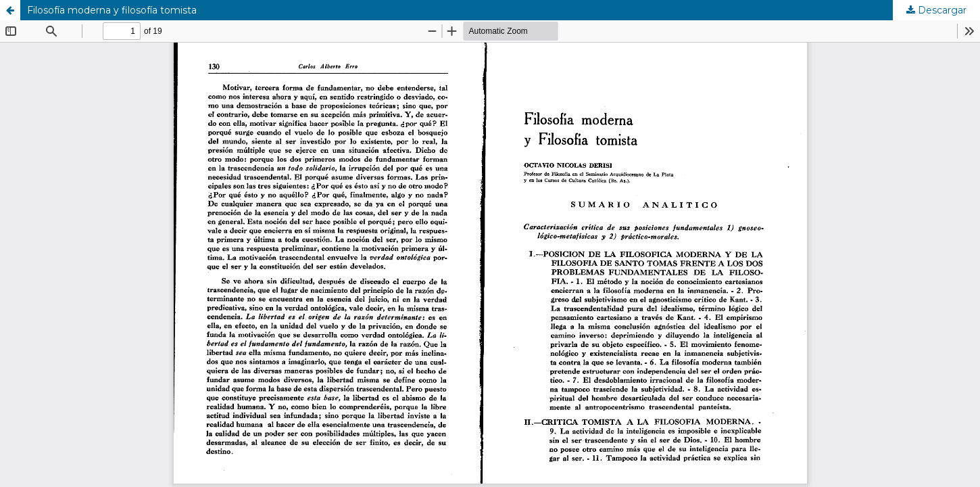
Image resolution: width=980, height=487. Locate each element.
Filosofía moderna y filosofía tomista (112, 10)
